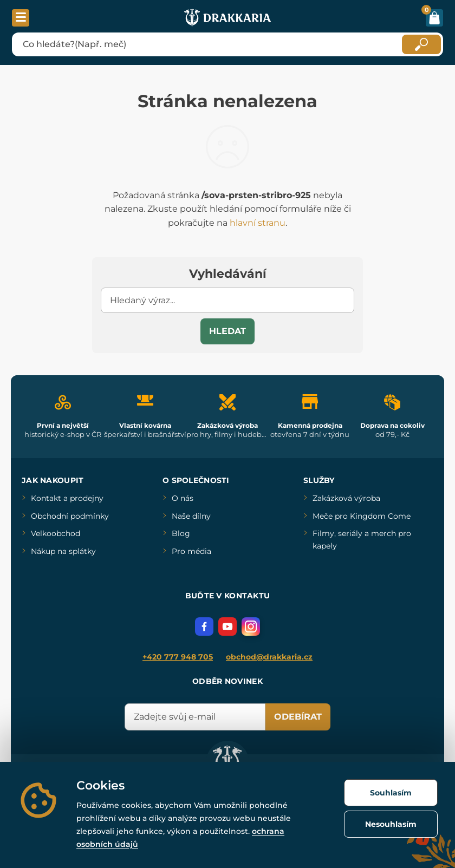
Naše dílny (191, 516)
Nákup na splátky (63, 551)
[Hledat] (421, 44)
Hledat (227, 331)
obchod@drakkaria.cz (269, 657)
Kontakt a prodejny (67, 498)
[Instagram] (251, 626)
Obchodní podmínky (70, 516)
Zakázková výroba (346, 498)
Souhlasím (391, 793)
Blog (181, 533)
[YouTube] (227, 626)
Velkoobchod (56, 533)
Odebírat (298, 717)
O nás (183, 498)
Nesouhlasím (391, 824)
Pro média (191, 551)
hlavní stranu (258, 223)
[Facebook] (204, 626)
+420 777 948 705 (178, 657)
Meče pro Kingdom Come (362, 516)
